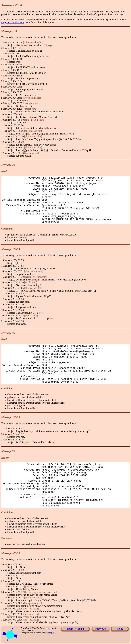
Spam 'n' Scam (75, 629)
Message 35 (8, 333)
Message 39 (8, 451)
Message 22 (8, 165)
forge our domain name (13, 22)
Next (120, 629)
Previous (101, 629)
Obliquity (51, 633)
